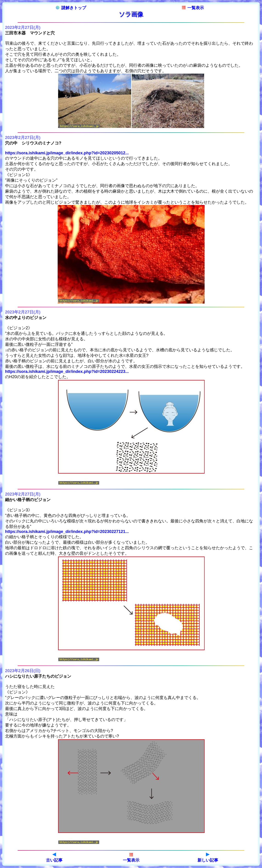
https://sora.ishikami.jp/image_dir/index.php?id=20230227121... (67, 532)
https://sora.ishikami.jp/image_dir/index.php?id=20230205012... (67, 153)
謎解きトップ (71, 8)
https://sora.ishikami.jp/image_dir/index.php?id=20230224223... (67, 372)
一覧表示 (193, 8)
